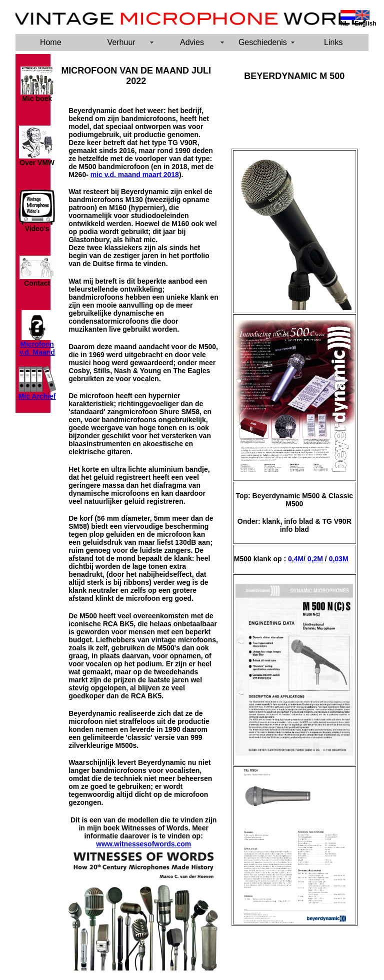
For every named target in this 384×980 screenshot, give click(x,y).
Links (333, 42)
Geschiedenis (263, 42)
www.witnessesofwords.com (143, 844)
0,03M (339, 559)
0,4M (296, 559)
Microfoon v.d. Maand (37, 348)
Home (51, 42)
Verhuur (121, 42)
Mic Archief (37, 396)
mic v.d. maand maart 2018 (135, 175)
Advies (192, 42)
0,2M (315, 559)
